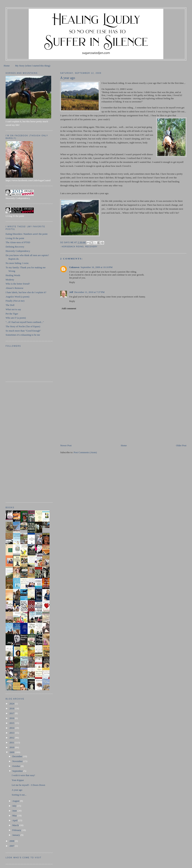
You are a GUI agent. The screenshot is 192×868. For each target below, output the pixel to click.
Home (7, 66)
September (18, 771)
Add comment (69, 308)
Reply (72, 282)
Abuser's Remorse (14, 288)
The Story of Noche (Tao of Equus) (23, 326)
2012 (12, 738)
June (15, 811)
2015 (12, 723)
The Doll (10, 305)
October (17, 766)
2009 (12, 752)
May (15, 815)
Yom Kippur (18, 780)
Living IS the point (15, 238)
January (16, 835)
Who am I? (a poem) (16, 318)
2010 (12, 747)
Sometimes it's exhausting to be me (23, 335)
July (15, 806)
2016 (12, 718)
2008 (12, 841)
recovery (91, 247)
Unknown (74, 267)
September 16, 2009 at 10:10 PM (96, 267)
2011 (12, 742)
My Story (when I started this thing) (33, 66)
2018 (12, 708)
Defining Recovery (15, 247)
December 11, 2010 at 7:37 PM (89, 292)
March (16, 825)
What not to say (13, 309)
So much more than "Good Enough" (23, 331)
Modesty (10, 280)
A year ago (17, 790)
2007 (12, 846)
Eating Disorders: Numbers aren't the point (27, 234)
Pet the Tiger (12, 314)
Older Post (181, 445)
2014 (12, 728)
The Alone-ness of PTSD (18, 242)
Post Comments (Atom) (85, 452)
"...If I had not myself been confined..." (25, 322)
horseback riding (73, 247)
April (15, 820)
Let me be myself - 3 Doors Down (28, 785)
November (18, 761)
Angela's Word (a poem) (17, 297)
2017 (12, 713)
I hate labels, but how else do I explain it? (26, 292)
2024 (12, 704)
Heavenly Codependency (18, 251)
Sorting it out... (19, 795)
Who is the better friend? (18, 284)
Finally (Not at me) (15, 301)
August (16, 801)
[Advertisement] (88, 417)
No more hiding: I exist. (17, 263)
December (18, 756)
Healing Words (13, 275)
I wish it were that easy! (24, 775)
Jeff (71, 292)
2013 (12, 733)
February (17, 830)
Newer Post (66, 445)
